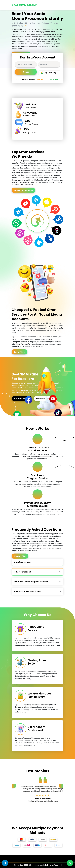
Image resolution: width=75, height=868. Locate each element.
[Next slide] (61, 786)
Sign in (26, 72)
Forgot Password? (52, 79)
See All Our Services (23, 190)
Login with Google (49, 73)
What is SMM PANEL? (23, 562)
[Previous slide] (14, 786)
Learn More (19, 352)
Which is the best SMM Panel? (27, 591)
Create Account (22, 399)
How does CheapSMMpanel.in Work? (31, 582)
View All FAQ (20, 556)
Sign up (40, 79)
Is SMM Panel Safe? (23, 572)
